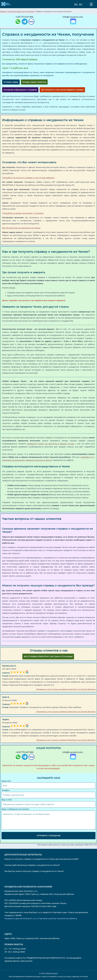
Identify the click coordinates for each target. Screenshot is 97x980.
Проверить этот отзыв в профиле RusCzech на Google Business (66, 689)
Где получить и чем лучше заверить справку (62, 90)
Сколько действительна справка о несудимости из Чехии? (32, 865)
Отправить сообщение (49, 836)
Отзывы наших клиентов (34, 82)
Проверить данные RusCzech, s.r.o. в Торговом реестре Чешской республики (41, 919)
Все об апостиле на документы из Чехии (21, 228)
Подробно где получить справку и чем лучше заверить (28, 178)
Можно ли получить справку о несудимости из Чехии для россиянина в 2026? (42, 859)
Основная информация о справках (20, 90)
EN (76, 4)
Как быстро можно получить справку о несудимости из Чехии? (34, 871)
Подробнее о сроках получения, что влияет (23, 213)
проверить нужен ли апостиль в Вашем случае (50, 444)
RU (81, 4)
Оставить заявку (11, 82)
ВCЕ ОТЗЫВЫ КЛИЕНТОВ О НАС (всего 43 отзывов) (48, 656)
